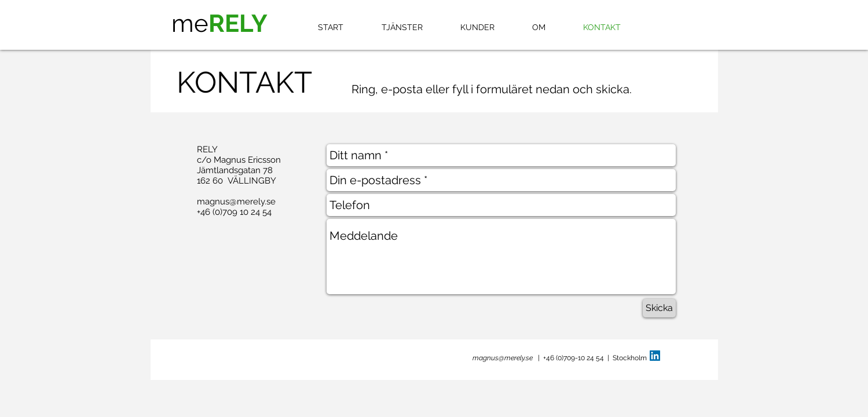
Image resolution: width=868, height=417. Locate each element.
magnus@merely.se (236, 202)
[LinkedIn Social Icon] (655, 356)
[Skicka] (659, 308)
